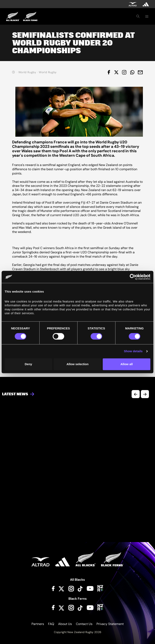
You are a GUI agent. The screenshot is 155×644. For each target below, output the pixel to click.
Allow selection (77, 364)
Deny (28, 364)
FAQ (51, 624)
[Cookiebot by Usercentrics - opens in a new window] (133, 277)
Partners (38, 624)
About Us (65, 624)
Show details (133, 351)
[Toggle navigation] (147, 16)
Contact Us (84, 624)
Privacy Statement (110, 624)
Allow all (127, 364)
